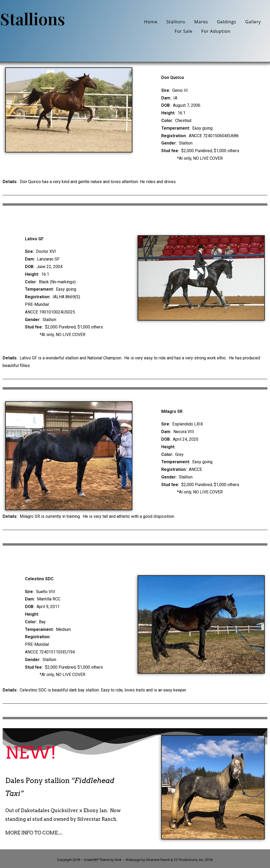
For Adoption (216, 31)
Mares (201, 22)
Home (151, 22)
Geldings (227, 22)
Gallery (253, 22)
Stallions (176, 22)
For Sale (184, 31)
